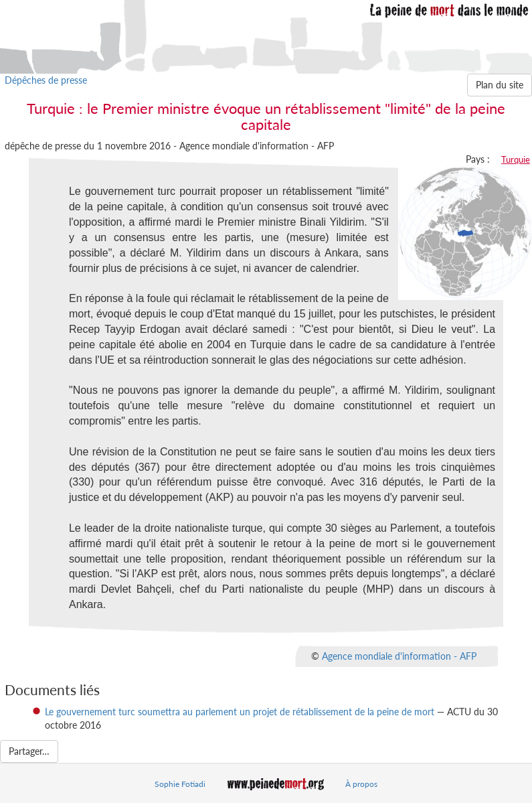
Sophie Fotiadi (180, 784)
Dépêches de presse (46, 80)
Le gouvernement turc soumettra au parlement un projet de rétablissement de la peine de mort (240, 712)
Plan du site (500, 85)
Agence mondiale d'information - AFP (399, 656)
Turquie (516, 159)
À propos (361, 784)
